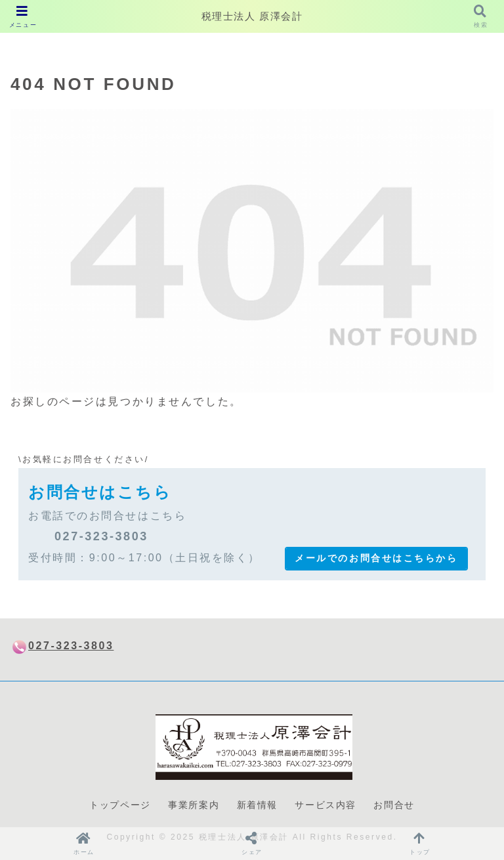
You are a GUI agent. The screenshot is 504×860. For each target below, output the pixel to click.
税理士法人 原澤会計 (252, 16)
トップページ (120, 804)
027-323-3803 (71, 645)
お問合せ (394, 804)
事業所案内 (194, 804)
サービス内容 (325, 804)
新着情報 (257, 804)
